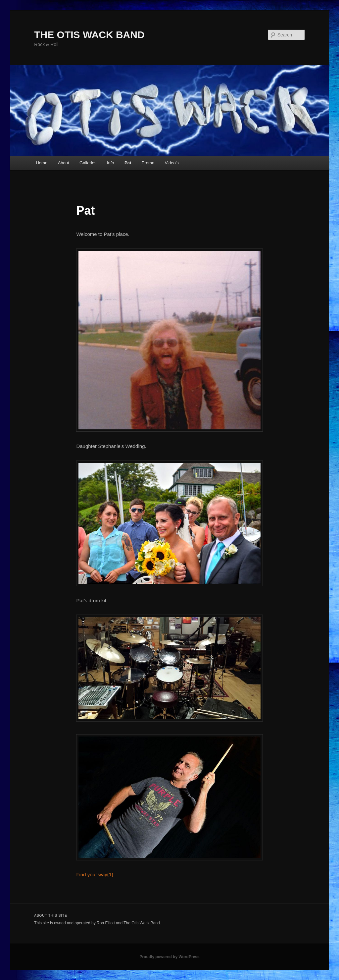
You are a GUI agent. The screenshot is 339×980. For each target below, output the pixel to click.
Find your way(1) (95, 874)
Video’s (172, 163)
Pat (128, 163)
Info (111, 163)
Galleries (88, 163)
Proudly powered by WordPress (169, 957)
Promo (148, 163)
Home (42, 163)
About (64, 163)
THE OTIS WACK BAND (89, 35)
